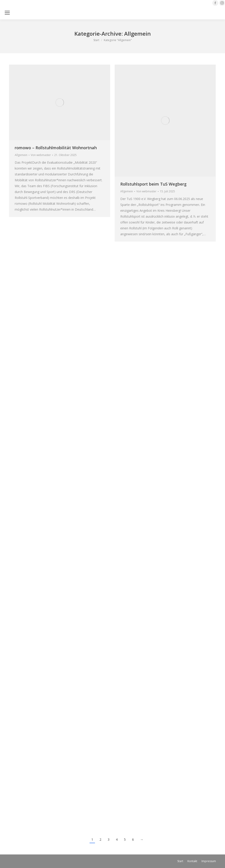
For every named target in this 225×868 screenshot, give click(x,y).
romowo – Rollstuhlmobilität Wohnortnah (56, 148)
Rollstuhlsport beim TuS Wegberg (153, 184)
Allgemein (21, 155)
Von (41, 155)
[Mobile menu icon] (7, 13)
